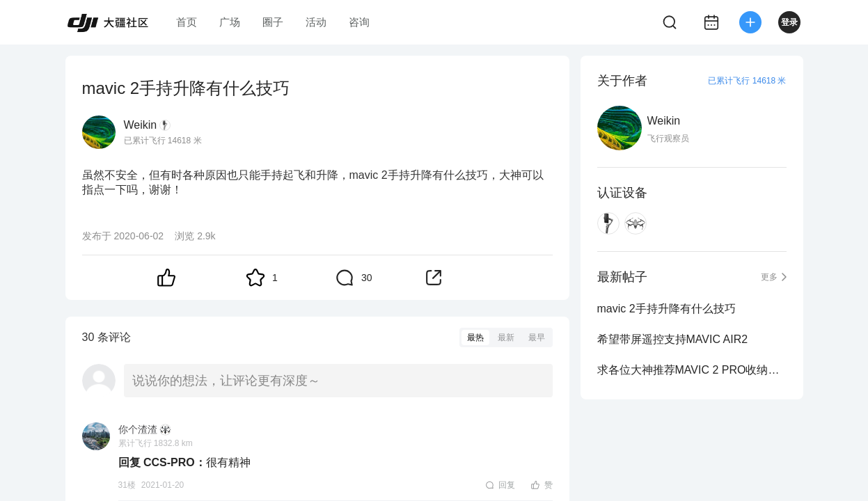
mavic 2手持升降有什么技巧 (666, 309)
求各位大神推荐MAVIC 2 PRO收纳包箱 (692, 370)
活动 (316, 22)
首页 (187, 22)
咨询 (359, 22)
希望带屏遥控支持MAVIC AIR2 (673, 339)
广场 (230, 22)
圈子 (273, 22)
